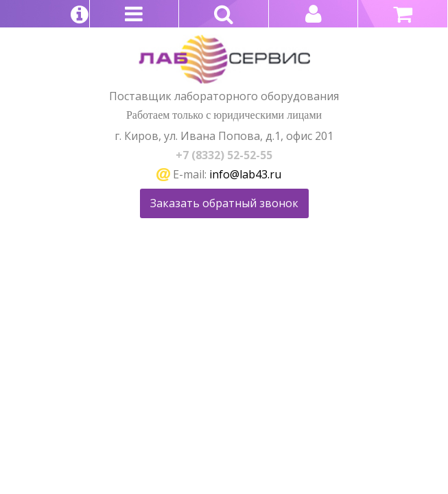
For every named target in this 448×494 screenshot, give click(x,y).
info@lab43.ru (245, 174)
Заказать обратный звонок (224, 203)
